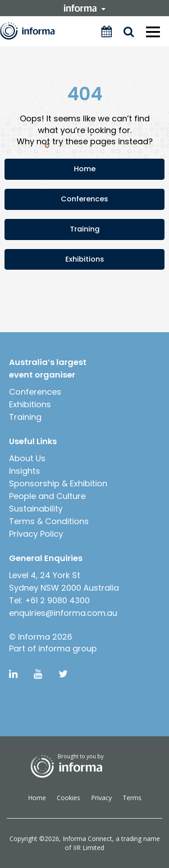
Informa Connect (87, 839)
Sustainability (36, 509)
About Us (27, 458)
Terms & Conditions (49, 521)
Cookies (69, 798)
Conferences (84, 199)
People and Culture (47, 496)
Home (85, 169)
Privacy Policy (36, 534)
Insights (25, 471)
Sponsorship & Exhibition (58, 483)
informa (85, 8)
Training (85, 229)
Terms (132, 798)
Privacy (101, 798)
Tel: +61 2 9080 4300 (49, 600)
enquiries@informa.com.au (63, 613)
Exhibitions (85, 259)
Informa (33, 31)
